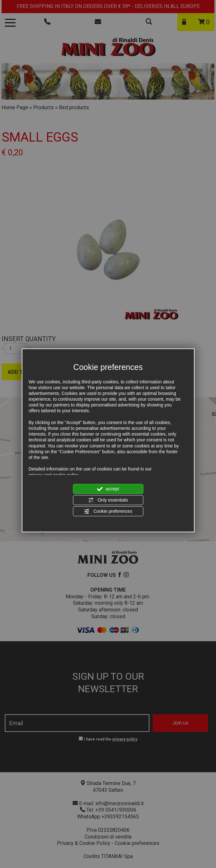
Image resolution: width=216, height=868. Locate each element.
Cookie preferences (108, 512)
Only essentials (108, 500)
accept (108, 489)
